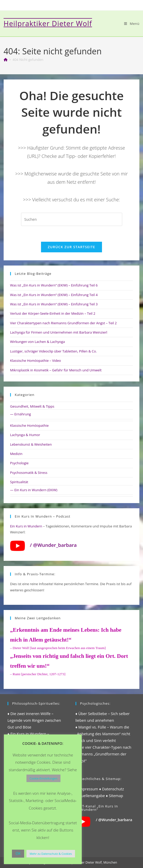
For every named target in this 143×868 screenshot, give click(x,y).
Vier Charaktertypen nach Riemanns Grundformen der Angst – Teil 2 (63, 323)
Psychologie (19, 463)
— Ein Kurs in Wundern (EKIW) (34, 490)
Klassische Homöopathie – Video (36, 361)
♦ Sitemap (114, 796)
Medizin (16, 454)
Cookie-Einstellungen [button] (43, 778)
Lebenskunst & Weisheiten (31, 444)
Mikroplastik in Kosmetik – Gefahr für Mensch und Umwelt (56, 370)
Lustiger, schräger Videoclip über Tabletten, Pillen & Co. (53, 351)
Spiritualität (19, 482)
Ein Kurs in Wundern (26, 526)
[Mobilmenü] (132, 24)
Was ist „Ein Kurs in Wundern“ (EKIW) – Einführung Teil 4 (54, 295)
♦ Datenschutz (112, 789)
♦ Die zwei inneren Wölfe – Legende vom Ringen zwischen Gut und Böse (34, 720)
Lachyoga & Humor (25, 435)
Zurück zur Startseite (71, 247)
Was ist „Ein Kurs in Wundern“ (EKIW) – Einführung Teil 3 (54, 304)
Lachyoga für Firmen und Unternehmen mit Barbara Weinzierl (59, 332)
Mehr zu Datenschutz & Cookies (51, 854)
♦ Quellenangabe (90, 796)
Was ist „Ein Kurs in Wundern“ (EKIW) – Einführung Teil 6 (54, 285)
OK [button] (18, 853)
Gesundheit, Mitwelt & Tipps (32, 406)
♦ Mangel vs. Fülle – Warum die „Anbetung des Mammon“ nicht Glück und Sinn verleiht (103, 734)
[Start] (6, 60)
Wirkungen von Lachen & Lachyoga (38, 342)
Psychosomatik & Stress (29, 473)
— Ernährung (21, 414)
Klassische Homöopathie (29, 425)
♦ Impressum (87, 789)
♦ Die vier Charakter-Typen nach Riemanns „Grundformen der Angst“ (103, 754)
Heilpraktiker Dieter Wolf (48, 23)
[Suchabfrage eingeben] (72, 219)
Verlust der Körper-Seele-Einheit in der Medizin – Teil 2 (53, 313)
